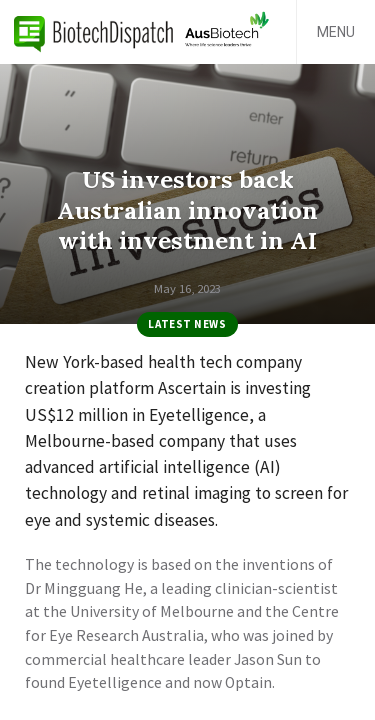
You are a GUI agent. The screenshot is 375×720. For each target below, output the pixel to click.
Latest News (187, 324)
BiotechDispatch (94, 32)
